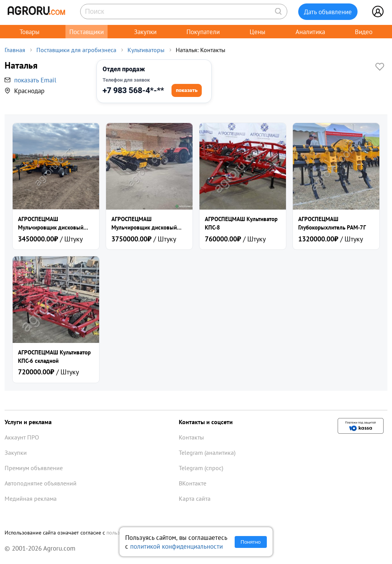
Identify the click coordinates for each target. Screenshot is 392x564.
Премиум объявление (34, 468)
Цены (257, 32)
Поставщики (87, 32)
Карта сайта (195, 498)
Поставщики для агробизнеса (76, 50)
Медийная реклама (31, 498)
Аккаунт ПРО (22, 437)
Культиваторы (146, 50)
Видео (364, 32)
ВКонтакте (193, 483)
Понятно (251, 542)
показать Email (35, 80)
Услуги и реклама (28, 422)
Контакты (191, 437)
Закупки (145, 32)
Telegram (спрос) (201, 468)
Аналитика (310, 32)
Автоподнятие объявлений (41, 483)
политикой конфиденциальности (176, 546)
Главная (15, 50)
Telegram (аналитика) (207, 453)
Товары (29, 32)
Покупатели (203, 32)
